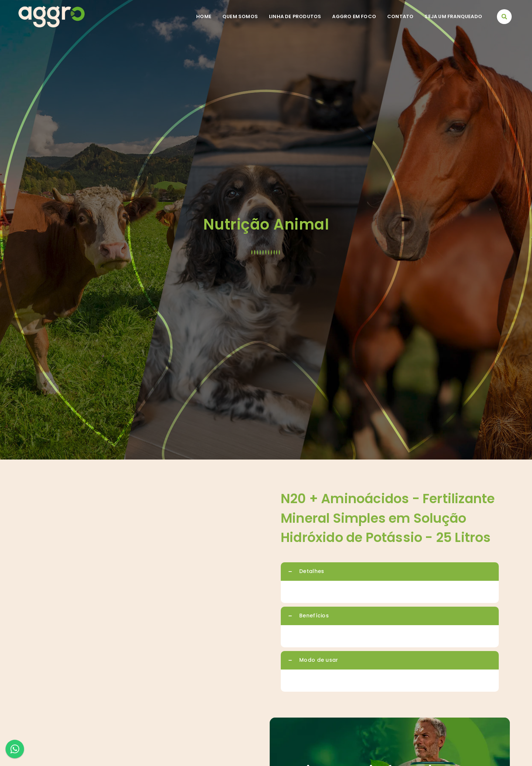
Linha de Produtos (295, 16)
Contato (400, 16)
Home (204, 16)
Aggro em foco (354, 16)
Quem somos (240, 16)
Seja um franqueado (453, 16)
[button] (504, 17)
